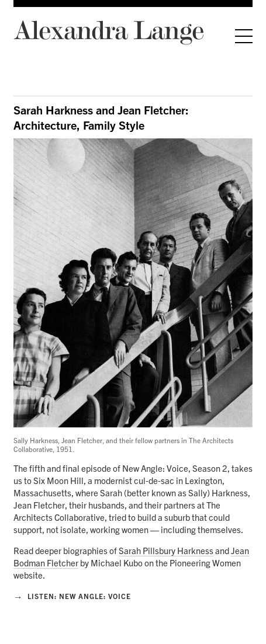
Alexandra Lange (108, 29)
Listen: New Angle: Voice (72, 596)
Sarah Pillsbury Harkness (166, 551)
